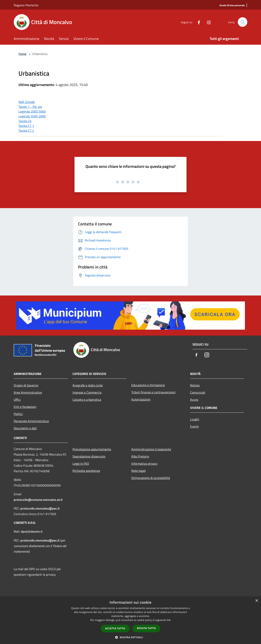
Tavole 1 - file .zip (30, 107)
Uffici (17, 400)
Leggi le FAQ (81, 463)
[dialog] (130, 620)
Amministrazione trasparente (151, 449)
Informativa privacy (144, 463)
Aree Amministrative (28, 392)
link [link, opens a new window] (169, 620)
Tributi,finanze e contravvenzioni (153, 392)
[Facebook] (197, 22)
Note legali (139, 471)
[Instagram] (207, 22)
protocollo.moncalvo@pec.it (40, 508)
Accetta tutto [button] (115, 628)
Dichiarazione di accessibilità (151, 478)
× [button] (257, 601)
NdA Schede (27, 102)
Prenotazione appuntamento (92, 449)
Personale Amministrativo (31, 421)
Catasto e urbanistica (87, 400)
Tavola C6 (25, 121)
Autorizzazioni (141, 399)
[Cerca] (243, 22)
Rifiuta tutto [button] (146, 628)
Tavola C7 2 (26, 130)
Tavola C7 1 (26, 126)
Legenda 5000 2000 (32, 116)
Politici (18, 414)
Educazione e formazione (148, 385)
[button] (130, 637)
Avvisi (194, 400)
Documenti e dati (25, 428)
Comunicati (198, 392)
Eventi (194, 426)
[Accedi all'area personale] (232, 5)
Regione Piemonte (26, 5)
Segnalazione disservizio (89, 456)
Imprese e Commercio (87, 392)
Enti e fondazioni (25, 407)
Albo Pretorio (140, 456)
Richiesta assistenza (86, 471)
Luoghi (195, 419)
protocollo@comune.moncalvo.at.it (38, 500)
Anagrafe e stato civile (88, 385)
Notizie (195, 385)
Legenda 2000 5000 (32, 111)
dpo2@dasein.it (32, 532)
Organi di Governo (26, 385)
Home (22, 54)
